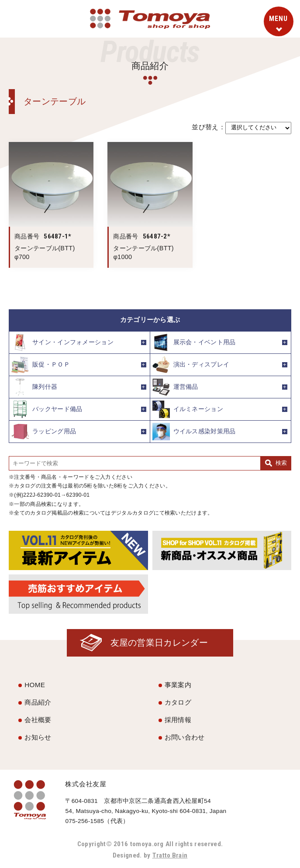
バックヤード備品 (47, 409)
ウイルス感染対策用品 (194, 432)
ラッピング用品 (44, 432)
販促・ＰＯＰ (41, 365)
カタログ (178, 702)
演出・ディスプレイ (191, 365)
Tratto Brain (170, 855)
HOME (35, 685)
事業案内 (178, 685)
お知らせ (38, 737)
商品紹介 (38, 702)
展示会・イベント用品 (194, 342)
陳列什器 (34, 387)
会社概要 (38, 720)
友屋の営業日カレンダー (159, 643)
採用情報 (178, 720)
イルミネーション (188, 409)
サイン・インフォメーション (62, 342)
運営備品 (175, 387)
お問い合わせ (185, 737)
